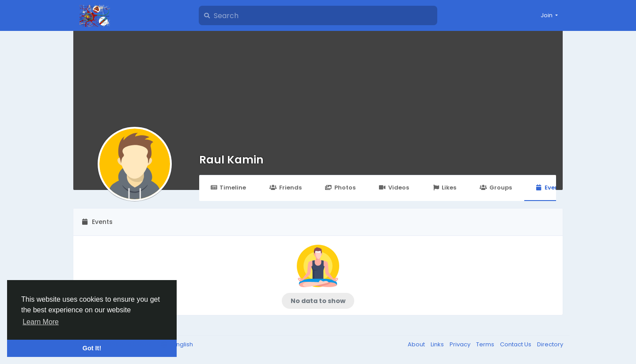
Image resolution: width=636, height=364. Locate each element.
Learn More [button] (41, 322)
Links (438, 344)
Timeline (228, 188)
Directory (550, 344)
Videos (394, 188)
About (417, 344)
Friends (285, 188)
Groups (496, 188)
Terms (486, 344)
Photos (340, 188)
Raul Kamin (231, 160)
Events (550, 188)
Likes (444, 188)
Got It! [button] (92, 348)
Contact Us (516, 344)
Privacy (461, 344)
